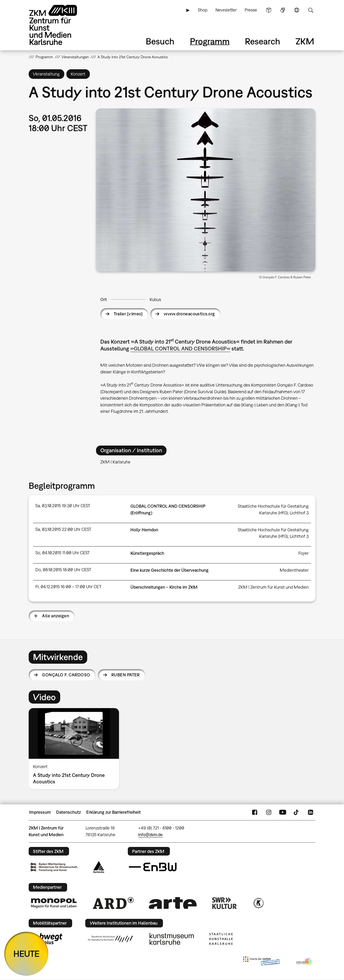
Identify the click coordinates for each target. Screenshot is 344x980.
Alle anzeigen (56, 616)
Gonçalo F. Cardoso (66, 675)
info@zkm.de (150, 835)
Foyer (304, 553)
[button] (206, 190)
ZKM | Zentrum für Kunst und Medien (273, 587)
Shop (203, 10)
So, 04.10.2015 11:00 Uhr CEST (63, 553)
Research (263, 41)
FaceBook (255, 812)
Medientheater (294, 570)
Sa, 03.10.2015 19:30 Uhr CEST (63, 506)
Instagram (269, 812)
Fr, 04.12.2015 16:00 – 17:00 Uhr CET (68, 587)
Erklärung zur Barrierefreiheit (113, 812)
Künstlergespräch (147, 553)
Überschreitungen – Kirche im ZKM (164, 587)
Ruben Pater (126, 675)
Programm (210, 41)
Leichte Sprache (269, 10)
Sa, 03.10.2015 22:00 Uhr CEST (63, 529)
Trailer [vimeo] (128, 314)
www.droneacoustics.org (189, 314)
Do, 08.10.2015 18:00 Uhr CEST (63, 570)
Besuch (160, 41)
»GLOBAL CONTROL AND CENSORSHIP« (180, 348)
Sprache (297, 10)
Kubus (155, 299)
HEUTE (26, 954)
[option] (76, 749)
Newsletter (226, 10)
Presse (251, 10)
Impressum (40, 812)
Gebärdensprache (283, 10)
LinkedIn (311, 812)
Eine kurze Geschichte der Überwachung (169, 570)
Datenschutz (68, 812)
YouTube (283, 812)
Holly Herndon (144, 530)
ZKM (305, 41)
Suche (311, 10)
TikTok (297, 812)
